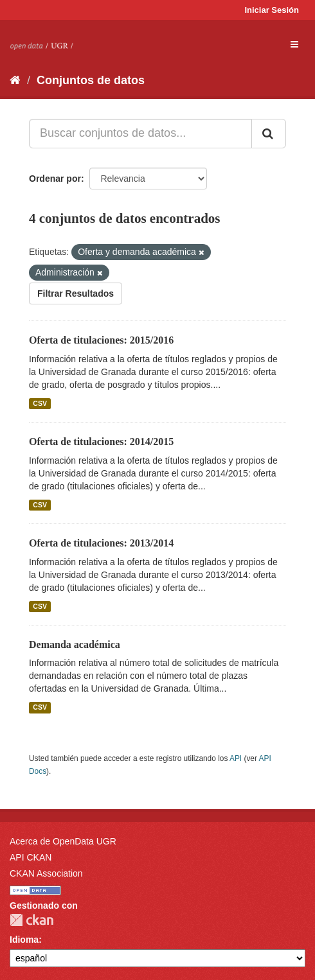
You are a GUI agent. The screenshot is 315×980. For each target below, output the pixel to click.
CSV (40, 403)
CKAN (32, 920)
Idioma (24, 940)
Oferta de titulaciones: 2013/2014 (101, 543)
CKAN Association (46, 873)
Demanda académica (75, 644)
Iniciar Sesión (272, 10)
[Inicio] (15, 80)
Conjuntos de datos (91, 80)
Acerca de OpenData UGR (63, 841)
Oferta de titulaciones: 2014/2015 (101, 442)
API (236, 758)
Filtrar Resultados (76, 293)
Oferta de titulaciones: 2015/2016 (101, 340)
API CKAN (31, 857)
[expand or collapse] (294, 44)
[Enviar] (269, 134)
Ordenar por (55, 179)
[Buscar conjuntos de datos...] (140, 134)
